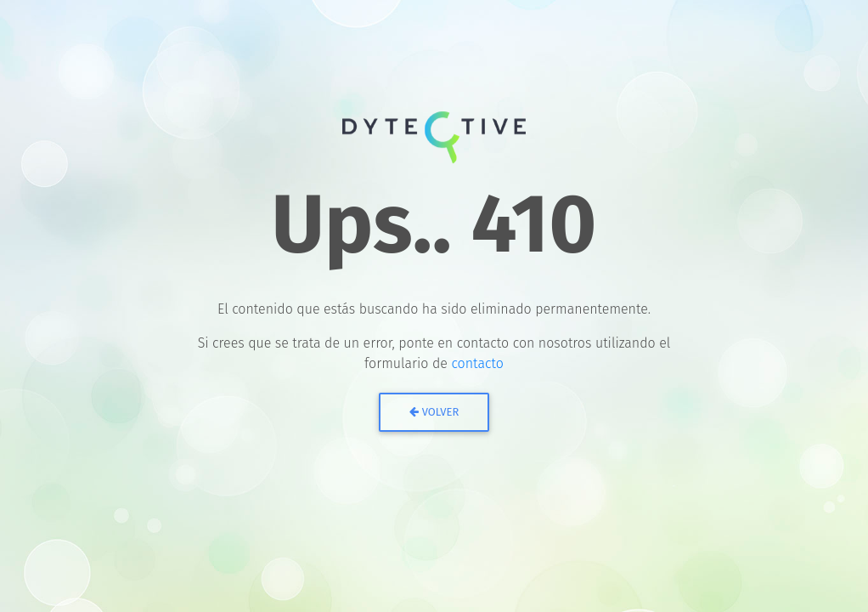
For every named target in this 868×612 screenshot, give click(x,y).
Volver (434, 412)
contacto (477, 363)
